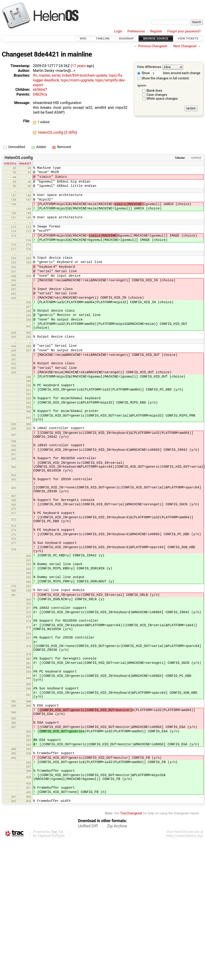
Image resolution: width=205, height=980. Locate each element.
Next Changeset (185, 46)
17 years (79, 66)
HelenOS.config (51, 132)
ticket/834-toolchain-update (85, 75)
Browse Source (156, 38)
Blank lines (154, 91)
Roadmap (126, 38)
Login (118, 31)
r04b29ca (10, 163)
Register (156, 31)
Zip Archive (117, 826)
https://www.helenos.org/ (185, 836)
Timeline (103, 38)
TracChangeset (131, 813)
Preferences (136, 31)
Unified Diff (88, 826)
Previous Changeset (153, 46)
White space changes (162, 99)
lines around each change (176, 73)
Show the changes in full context (163, 78)
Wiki (83, 38)
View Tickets (188, 38)
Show (144, 73)
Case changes (157, 95)
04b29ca (40, 94)
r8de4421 (25, 163)
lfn (35, 75)
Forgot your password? (184, 31)
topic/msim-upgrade (77, 80)
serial (56, 75)
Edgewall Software (51, 836)
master (44, 75)
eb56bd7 (40, 90)
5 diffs (71, 132)
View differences (149, 67)
